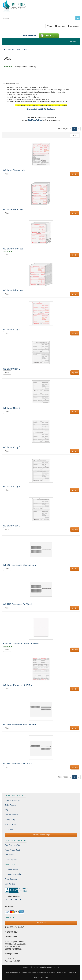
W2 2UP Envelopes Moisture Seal (20, 565)
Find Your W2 (10, 855)
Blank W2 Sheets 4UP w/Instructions (21, 644)
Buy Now (75, 174)
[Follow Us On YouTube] (11, 900)
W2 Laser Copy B (12, 369)
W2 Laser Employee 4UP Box (18, 685)
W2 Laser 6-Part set (13, 249)
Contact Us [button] (41, 923)
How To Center (10, 824)
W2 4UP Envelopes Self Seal (17, 764)
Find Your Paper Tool (13, 845)
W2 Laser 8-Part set (13, 290)
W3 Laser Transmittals (14, 170)
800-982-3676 (30, 35)
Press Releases (11, 879)
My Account (73, 26)
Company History (11, 869)
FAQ (7, 810)
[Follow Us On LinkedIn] (20, 900)
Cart (50, 26)
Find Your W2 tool (35, 120)
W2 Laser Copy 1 (12, 487)
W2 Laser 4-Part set (13, 209)
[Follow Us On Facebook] (7, 900)
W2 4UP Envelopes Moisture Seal (20, 724)
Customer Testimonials (13, 874)
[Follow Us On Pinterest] (16, 900)
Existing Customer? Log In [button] (41, 835)
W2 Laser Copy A (12, 330)
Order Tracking (10, 805)
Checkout (60, 26)
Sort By (75, 135)
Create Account (11, 829)
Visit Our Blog (10, 884)
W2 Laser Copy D (12, 447)
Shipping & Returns (12, 800)
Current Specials (11, 860)
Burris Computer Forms (50, 967)
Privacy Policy (10, 820)
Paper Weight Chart (12, 850)
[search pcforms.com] (78, 18)
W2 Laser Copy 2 (12, 526)
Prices (7, 174)
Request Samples (12, 815)
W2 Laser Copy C (12, 408)
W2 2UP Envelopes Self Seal (17, 604)
